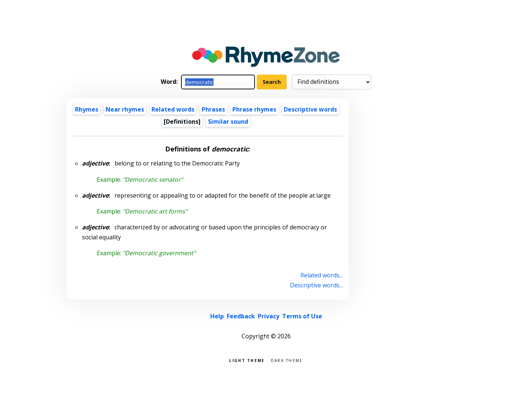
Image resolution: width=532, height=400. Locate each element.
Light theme (247, 360)
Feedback (241, 316)
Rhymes (87, 109)
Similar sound (228, 122)
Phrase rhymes (254, 109)
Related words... (322, 275)
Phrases (213, 109)
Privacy (269, 316)
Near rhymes (125, 109)
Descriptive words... (316, 285)
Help (217, 316)
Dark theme (287, 360)
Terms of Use (302, 316)
